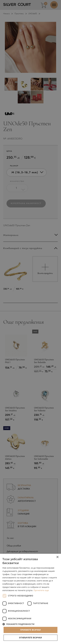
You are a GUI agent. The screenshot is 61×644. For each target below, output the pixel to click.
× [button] (57, 557)
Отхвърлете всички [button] (30, 638)
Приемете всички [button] (30, 630)
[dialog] (30, 322)
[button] (30, 624)
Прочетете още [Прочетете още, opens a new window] (41, 590)
